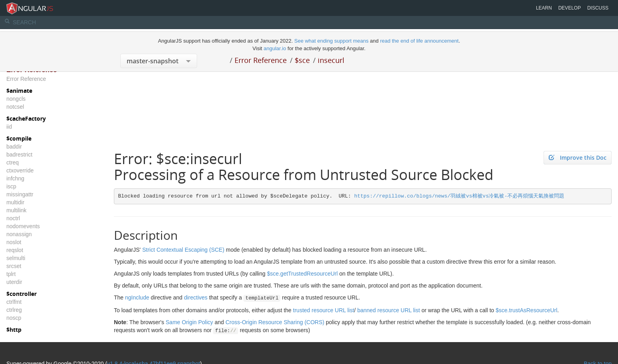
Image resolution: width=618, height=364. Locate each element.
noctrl (13, 218)
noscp (14, 318)
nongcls (16, 99)
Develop (570, 8)
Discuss (598, 8)
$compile (19, 138)
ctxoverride (20, 170)
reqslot (15, 250)
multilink (17, 210)
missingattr (20, 194)
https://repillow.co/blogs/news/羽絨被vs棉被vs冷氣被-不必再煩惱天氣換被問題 (459, 196)
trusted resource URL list (324, 310)
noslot (14, 242)
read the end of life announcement (419, 41)
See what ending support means (332, 41)
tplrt (11, 274)
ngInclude (137, 297)
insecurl (331, 60)
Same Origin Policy (189, 322)
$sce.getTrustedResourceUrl (302, 274)
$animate (19, 91)
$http (14, 330)
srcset (14, 266)
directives (196, 297)
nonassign (19, 234)
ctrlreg (14, 310)
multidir (15, 202)
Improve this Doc (578, 158)
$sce (302, 60)
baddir (14, 147)
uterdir (14, 282)
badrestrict (19, 155)
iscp (11, 186)
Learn (544, 8)
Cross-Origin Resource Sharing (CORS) (275, 322)
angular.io (275, 48)
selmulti (16, 258)
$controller (22, 294)
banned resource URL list (388, 310)
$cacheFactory (26, 118)
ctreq (13, 162)
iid (9, 127)
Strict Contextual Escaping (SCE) (183, 250)
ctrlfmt (14, 302)
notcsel (15, 107)
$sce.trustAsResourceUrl (527, 310)
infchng (15, 178)
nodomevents (23, 226)
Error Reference (261, 60)
